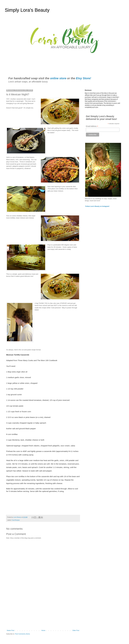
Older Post (76, 630)
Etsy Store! (83, 78)
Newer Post (11, 630)
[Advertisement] (43, 610)
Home (43, 630)
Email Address (92, 126)
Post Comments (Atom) (22, 634)
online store (58, 78)
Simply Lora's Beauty (27, 10)
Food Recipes (16, 520)
